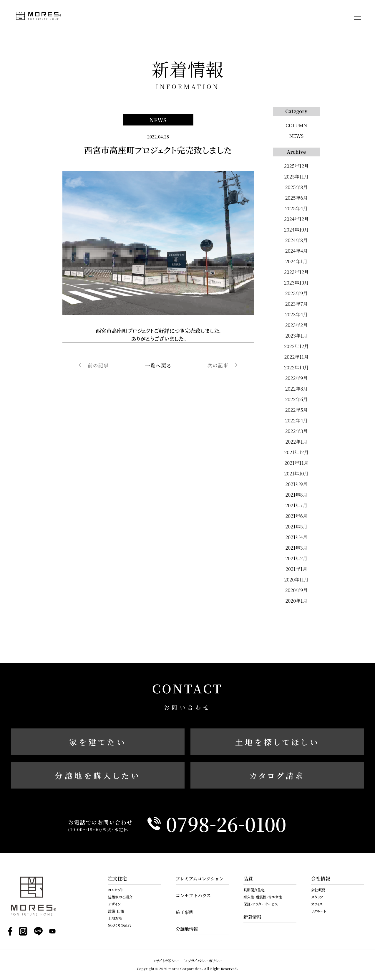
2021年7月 (296, 505)
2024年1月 (296, 261)
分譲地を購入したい (98, 775)
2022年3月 (297, 431)
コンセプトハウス (193, 895)
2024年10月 (296, 230)
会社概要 (318, 890)
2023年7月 (296, 304)
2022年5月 (297, 410)
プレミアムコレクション (200, 879)
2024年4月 (297, 251)
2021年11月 (296, 463)
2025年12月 (296, 166)
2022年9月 (297, 378)
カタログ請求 (277, 775)
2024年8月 (297, 240)
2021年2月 (296, 558)
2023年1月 (296, 336)
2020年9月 (297, 590)
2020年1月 (296, 601)
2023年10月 (296, 283)
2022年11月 (297, 357)
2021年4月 (296, 537)
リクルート (319, 911)
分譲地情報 (187, 929)
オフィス (317, 904)
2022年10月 (296, 367)
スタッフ (317, 897)
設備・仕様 (116, 911)
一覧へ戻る (158, 365)
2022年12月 (296, 346)
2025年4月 (297, 208)
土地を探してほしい (277, 742)
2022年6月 (297, 399)
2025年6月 (297, 198)
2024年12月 (296, 219)
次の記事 (218, 365)
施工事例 (185, 912)
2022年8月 (297, 389)
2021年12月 (297, 452)
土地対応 (115, 918)
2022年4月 (297, 420)
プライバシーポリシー (205, 961)
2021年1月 (296, 569)
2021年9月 (296, 484)
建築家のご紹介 (120, 897)
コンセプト (116, 890)
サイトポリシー (168, 961)
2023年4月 (297, 314)
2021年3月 (296, 548)
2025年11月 (297, 177)
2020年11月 (297, 580)
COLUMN (296, 125)
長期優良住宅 (254, 890)
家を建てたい (98, 742)
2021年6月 (296, 516)
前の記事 (98, 365)
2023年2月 (297, 325)
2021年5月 (296, 527)
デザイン (114, 904)
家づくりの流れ (120, 925)
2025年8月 (297, 187)
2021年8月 (296, 495)
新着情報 (252, 917)
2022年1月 (296, 442)
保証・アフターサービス (261, 904)
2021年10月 (297, 474)
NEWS (297, 136)
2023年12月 (296, 272)
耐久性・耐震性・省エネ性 (263, 897)
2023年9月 (297, 293)
